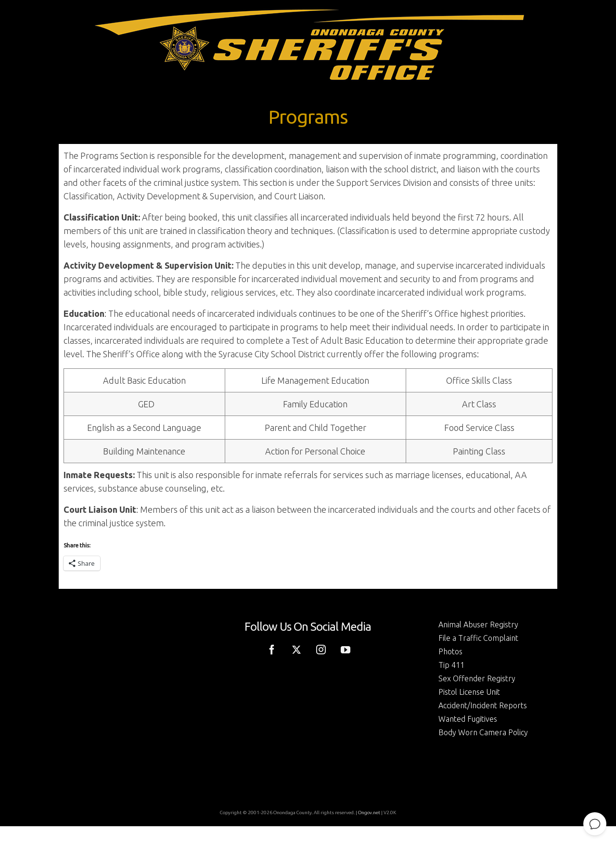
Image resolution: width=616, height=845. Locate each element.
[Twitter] (296, 649)
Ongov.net (369, 812)
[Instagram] (321, 649)
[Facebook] (272, 649)
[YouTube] (346, 649)
